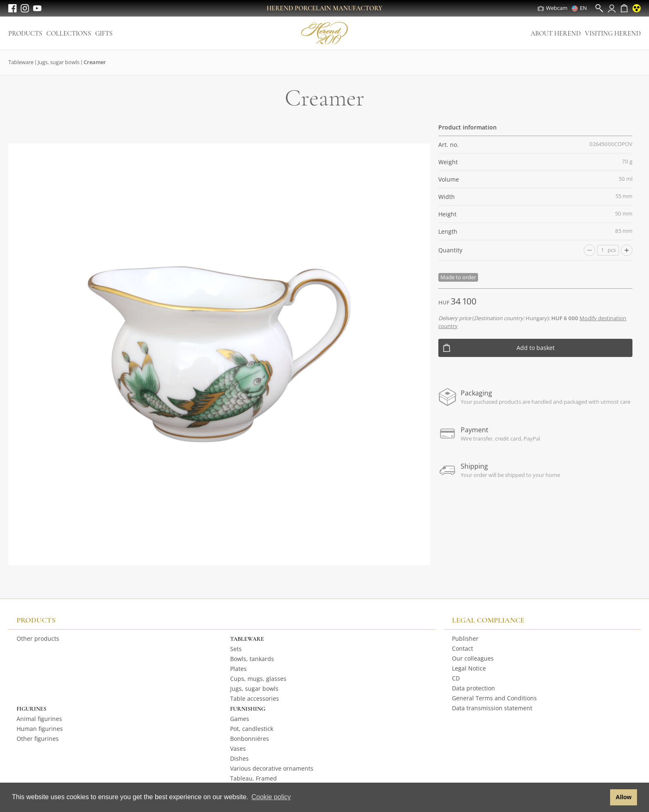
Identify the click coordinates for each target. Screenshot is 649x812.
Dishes (239, 758)
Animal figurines (39, 719)
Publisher (465, 638)
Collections (69, 34)
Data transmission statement (492, 708)
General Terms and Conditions (494, 698)
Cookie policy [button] (271, 797)
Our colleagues (473, 658)
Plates (238, 669)
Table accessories (255, 698)
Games (240, 719)
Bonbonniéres (250, 739)
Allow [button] (623, 797)
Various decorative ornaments (272, 768)
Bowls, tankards (252, 659)
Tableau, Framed (254, 778)
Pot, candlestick (252, 729)
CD (456, 678)
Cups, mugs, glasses (258, 679)
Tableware (21, 62)
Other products (38, 638)
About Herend (556, 34)
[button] (602, 798)
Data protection (474, 688)
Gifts (104, 34)
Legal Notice (469, 668)
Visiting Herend (613, 34)
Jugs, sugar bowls (59, 62)
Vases (238, 749)
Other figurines (38, 739)
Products (25, 34)
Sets (236, 649)
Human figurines (40, 729)
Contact (463, 648)
